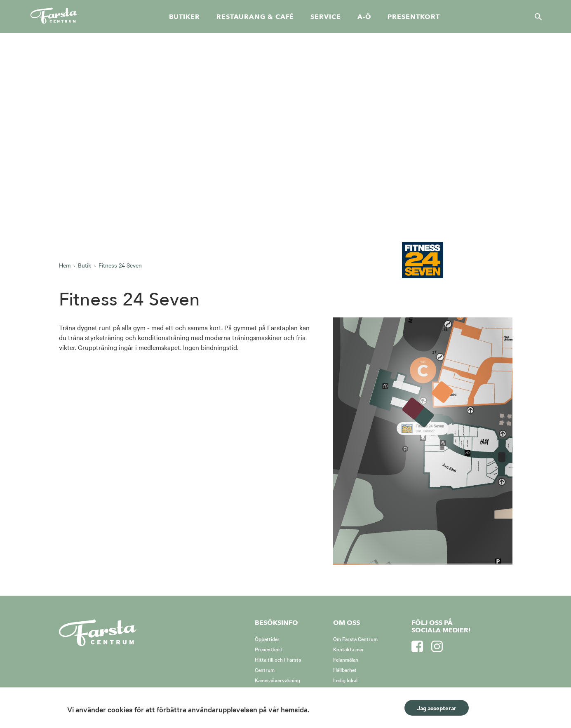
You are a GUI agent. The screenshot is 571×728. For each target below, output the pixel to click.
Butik (85, 265)
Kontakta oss (348, 649)
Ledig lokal (345, 680)
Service (325, 17)
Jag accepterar (437, 708)
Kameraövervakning (277, 680)
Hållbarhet (345, 669)
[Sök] (536, 16)
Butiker (184, 17)
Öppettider (267, 639)
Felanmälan (346, 659)
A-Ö (364, 17)
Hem (65, 265)
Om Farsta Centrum (355, 639)
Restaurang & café (255, 17)
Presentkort (414, 17)
